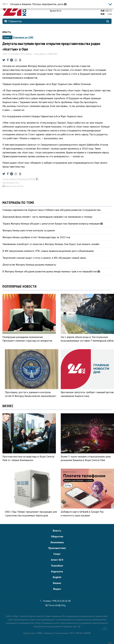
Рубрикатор (13, 21)
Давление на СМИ (23, 37)
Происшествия (57, 548)
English (57, 577)
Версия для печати (13, 186)
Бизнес (57, 583)
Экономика (57, 542)
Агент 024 (57, 560)
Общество (57, 536)
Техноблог (57, 566)
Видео (57, 589)
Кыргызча (57, 571)
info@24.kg (60, 605)
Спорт (57, 554)
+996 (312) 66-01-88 (61, 601)
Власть (7, 32)
